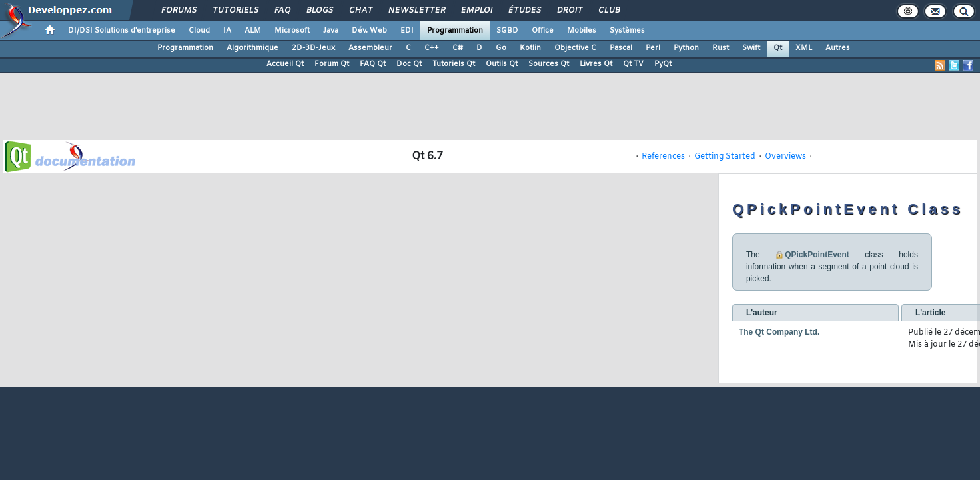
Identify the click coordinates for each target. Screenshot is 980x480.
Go (501, 48)
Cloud (199, 31)
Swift (751, 48)
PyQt (663, 64)
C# (458, 48)
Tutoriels (235, 11)
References (663, 157)
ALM (253, 31)
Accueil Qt (285, 64)
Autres (838, 48)
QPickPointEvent (817, 255)
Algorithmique (252, 48)
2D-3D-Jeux (313, 48)
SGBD (507, 31)
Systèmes (627, 31)
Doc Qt (409, 64)
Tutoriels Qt (454, 64)
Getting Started (725, 157)
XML (804, 48)
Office (543, 31)
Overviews (785, 157)
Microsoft (292, 31)
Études (524, 11)
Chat (360, 11)
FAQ (282, 11)
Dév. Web (369, 31)
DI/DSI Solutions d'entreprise (122, 31)
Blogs (319, 11)
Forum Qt (332, 64)
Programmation (455, 31)
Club (608, 11)
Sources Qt (549, 64)
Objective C (575, 48)
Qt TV (633, 64)
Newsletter (416, 11)
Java (331, 31)
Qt (778, 48)
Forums (178, 11)
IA (227, 31)
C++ (432, 48)
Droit (569, 11)
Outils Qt (502, 64)
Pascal (621, 48)
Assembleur (370, 48)
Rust (721, 48)
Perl (653, 48)
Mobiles (582, 31)
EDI (407, 31)
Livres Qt (596, 64)
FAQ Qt (373, 64)
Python (686, 48)
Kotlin (530, 48)
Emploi (476, 11)
